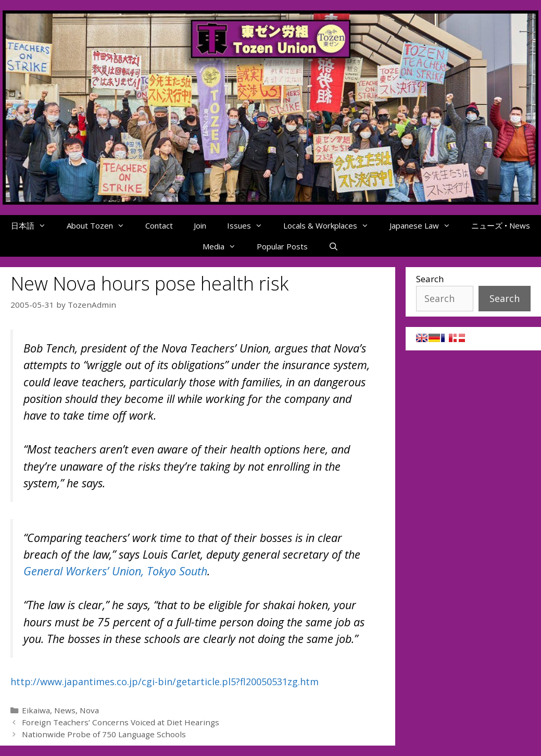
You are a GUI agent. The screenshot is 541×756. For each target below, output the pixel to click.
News (65, 710)
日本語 (34, 225)
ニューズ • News (501, 225)
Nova (89, 710)
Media (224, 246)
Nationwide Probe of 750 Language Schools (104, 734)
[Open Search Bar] (334, 246)
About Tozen (101, 225)
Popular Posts (282, 246)
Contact (159, 225)
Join (200, 225)
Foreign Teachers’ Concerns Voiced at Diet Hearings (121, 722)
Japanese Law (425, 225)
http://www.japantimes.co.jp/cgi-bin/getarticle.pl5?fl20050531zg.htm (165, 682)
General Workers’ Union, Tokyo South (115, 571)
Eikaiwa (36, 710)
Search (430, 279)
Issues (250, 225)
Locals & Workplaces (331, 225)
